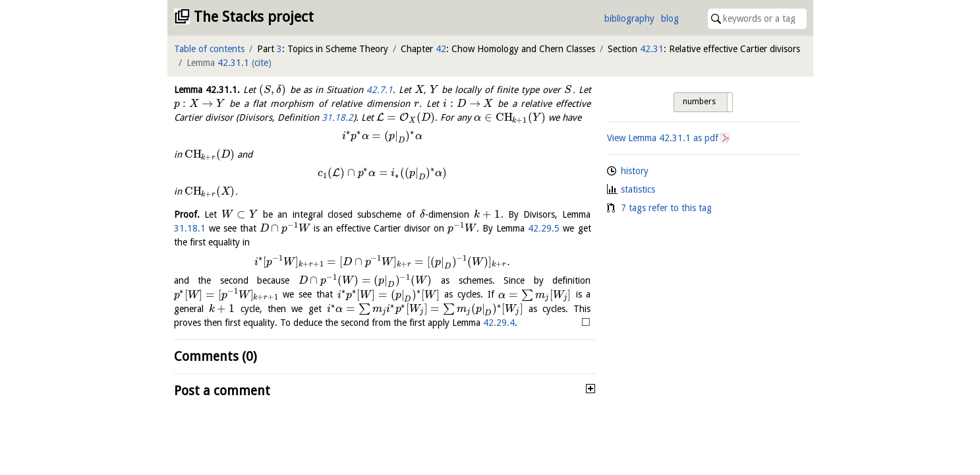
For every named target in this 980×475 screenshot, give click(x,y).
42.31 (652, 49)
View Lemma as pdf (663, 138)
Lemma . (207, 90)
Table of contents (209, 49)
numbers (699, 102)
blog (670, 18)
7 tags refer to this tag (666, 208)
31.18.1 (190, 228)
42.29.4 (499, 323)
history (635, 171)
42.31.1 (233, 63)
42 (441, 49)
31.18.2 (337, 117)
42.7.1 (380, 90)
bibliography (629, 18)
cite (261, 63)
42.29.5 (544, 228)
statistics (638, 189)
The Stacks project (254, 17)
